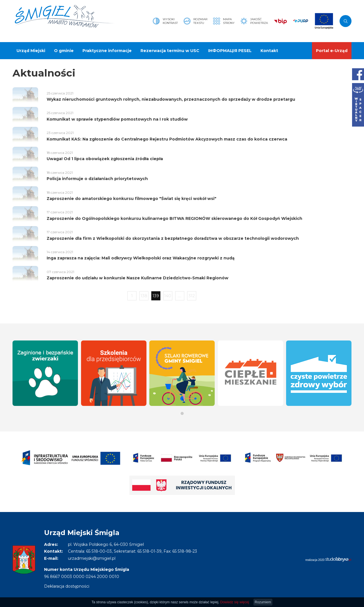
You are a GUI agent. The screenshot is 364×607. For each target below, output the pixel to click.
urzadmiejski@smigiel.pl (92, 558)
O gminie (64, 51)
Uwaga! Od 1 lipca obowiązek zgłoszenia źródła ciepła (105, 159)
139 (156, 296)
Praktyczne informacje (107, 51)
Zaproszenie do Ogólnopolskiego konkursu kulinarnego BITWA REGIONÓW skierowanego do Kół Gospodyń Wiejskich (174, 218)
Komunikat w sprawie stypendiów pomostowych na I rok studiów (117, 119)
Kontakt (269, 51)
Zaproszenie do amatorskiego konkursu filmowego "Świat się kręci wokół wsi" (132, 199)
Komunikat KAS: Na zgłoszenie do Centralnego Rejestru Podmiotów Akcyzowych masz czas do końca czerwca (167, 139)
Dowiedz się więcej (234, 602)
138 (144, 296)
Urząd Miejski (31, 51)
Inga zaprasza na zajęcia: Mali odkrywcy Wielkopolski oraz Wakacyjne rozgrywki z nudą (141, 258)
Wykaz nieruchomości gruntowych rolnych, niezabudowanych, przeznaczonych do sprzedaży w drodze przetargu (171, 99)
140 (168, 296)
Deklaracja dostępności (67, 586)
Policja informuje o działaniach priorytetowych (97, 179)
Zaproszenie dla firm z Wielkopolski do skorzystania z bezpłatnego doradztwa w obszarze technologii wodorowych (173, 238)
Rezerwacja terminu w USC (170, 51)
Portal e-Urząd (332, 51)
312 (192, 296)
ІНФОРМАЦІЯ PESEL (230, 51)
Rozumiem (263, 602)
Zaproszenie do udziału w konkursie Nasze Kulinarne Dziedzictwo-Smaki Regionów (137, 278)
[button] (182, 413)
